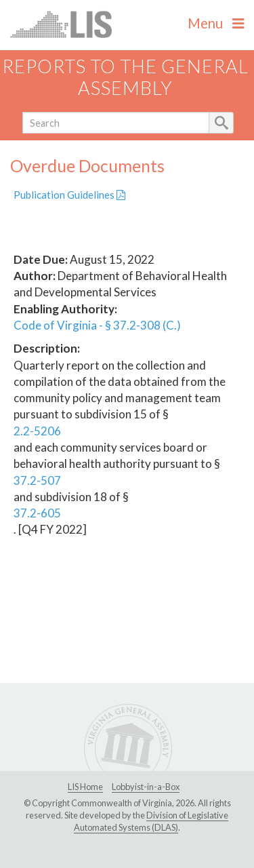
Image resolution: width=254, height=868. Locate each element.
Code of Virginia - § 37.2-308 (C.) (97, 325)
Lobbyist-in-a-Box (146, 787)
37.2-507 (37, 480)
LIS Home (85, 787)
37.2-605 (37, 513)
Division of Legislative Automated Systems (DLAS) (151, 821)
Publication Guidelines (69, 195)
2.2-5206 (37, 431)
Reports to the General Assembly (125, 77)
